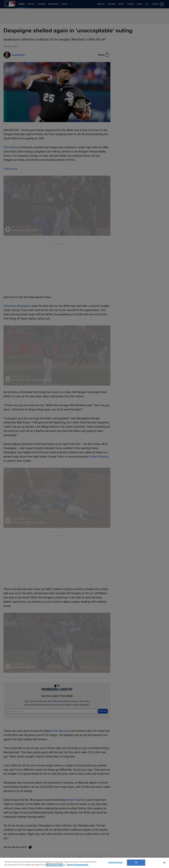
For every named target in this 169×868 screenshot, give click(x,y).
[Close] (164, 862)
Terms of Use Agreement (77, 865)
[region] (84, 863)
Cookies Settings (115, 862)
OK (136, 862)
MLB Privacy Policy (54, 865)
